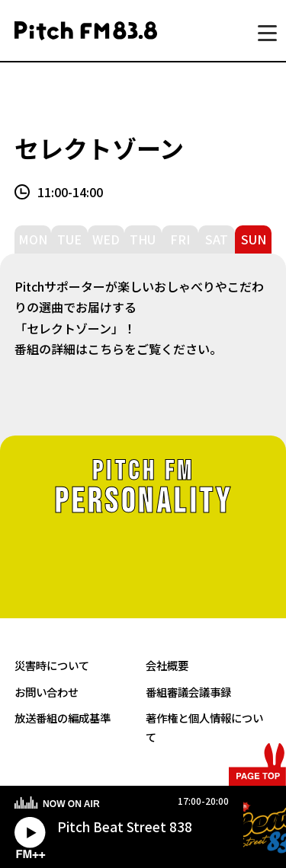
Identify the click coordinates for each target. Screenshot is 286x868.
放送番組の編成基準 (63, 718)
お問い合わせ (47, 692)
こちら (106, 349)
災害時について (52, 665)
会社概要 (167, 665)
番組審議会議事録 (188, 692)
